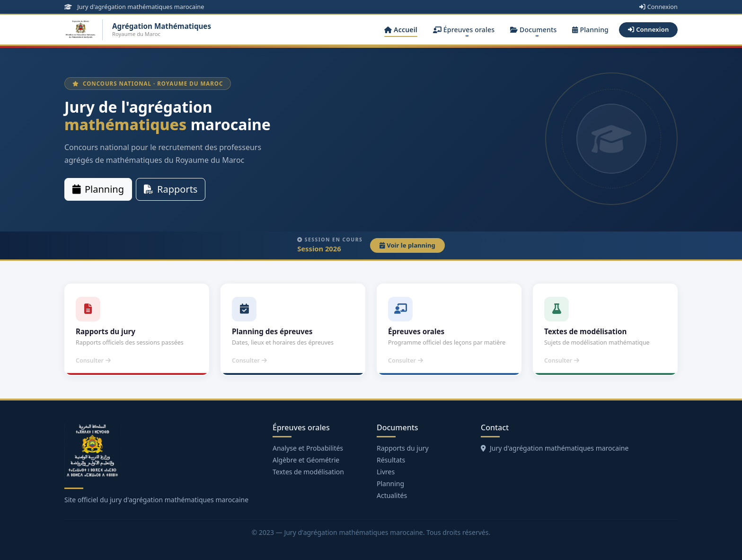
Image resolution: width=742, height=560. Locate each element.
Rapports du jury (403, 448)
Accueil (401, 30)
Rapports (171, 189)
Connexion (658, 7)
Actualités (392, 495)
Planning (590, 30)
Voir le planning (407, 245)
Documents (534, 30)
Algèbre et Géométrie (306, 460)
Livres (386, 472)
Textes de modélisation (308, 472)
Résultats (391, 460)
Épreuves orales (464, 30)
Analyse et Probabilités (308, 448)
